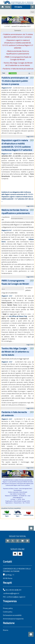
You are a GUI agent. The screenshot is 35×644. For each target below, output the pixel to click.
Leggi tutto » (30, 136)
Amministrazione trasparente (13, 619)
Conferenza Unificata (28, 515)
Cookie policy (8, 612)
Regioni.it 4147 (7, 88)
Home (6, 7)
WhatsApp (13, 73)
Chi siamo (18, 7)
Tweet (4, 73)
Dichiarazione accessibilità (12, 615)
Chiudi (32, 12)
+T (31, 77)
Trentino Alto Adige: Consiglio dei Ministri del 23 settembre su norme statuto (18, 64)
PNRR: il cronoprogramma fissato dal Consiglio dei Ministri (18, 58)
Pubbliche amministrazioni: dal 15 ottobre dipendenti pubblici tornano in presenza (18, 36)
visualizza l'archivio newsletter (11, 508)
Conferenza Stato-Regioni (7, 515)
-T (32, 77)
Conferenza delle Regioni (18, 515)
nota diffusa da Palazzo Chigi (18, 316)
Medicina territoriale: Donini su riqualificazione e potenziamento (18, 52)
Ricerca (6, 630)
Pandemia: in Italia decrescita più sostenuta (18, 69)
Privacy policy (8, 608)
